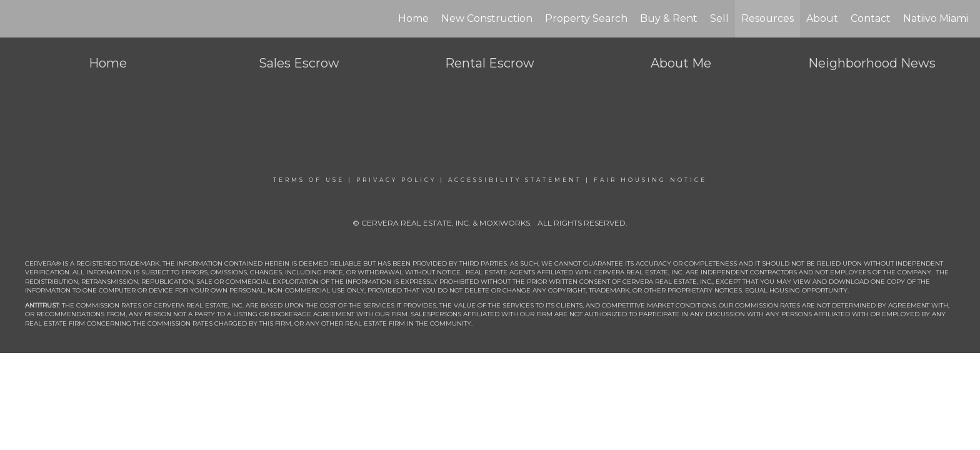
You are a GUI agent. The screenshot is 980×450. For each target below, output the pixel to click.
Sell (719, 18)
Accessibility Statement (515, 180)
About (822, 18)
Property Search (586, 18)
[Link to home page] (16, 19)
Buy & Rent (669, 18)
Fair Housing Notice (650, 180)
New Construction (487, 18)
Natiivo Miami (936, 18)
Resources (767, 18)
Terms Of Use (309, 180)
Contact (871, 18)
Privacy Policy (396, 180)
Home (413, 18)
